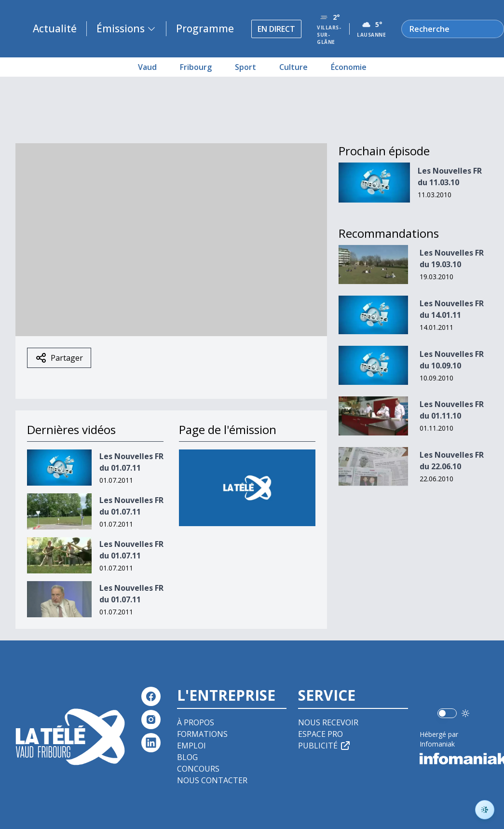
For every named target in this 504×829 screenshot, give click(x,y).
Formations (202, 734)
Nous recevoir (328, 722)
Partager (59, 358)
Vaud (147, 67)
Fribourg (196, 67)
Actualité (55, 28)
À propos (196, 722)
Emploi (191, 746)
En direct (276, 29)
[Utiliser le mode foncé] (465, 713)
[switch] (447, 713)
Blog (187, 757)
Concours (198, 769)
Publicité (325, 746)
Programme (205, 28)
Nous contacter (212, 780)
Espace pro (320, 734)
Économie (349, 67)
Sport (245, 67)
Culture (293, 67)
